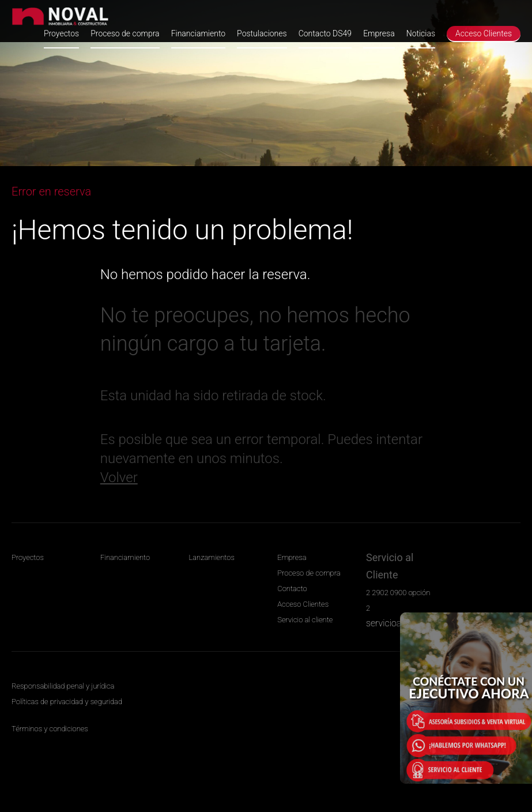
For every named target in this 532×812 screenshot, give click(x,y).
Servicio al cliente (305, 620)
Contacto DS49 (325, 33)
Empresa (379, 33)
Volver (119, 478)
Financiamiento (198, 33)
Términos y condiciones (50, 729)
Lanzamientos (212, 557)
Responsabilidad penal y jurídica (63, 686)
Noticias (421, 33)
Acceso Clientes (484, 33)
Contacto (292, 589)
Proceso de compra (125, 33)
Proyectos (61, 33)
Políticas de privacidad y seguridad (67, 702)
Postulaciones (262, 33)
